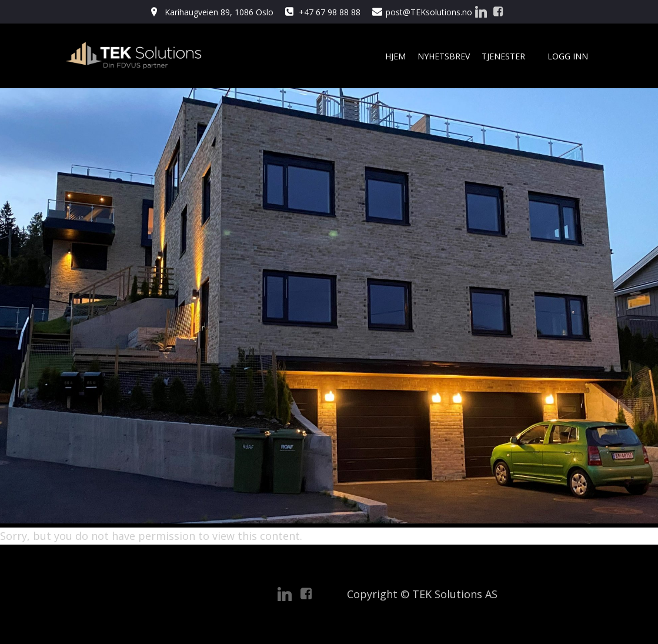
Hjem (395, 56)
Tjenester (509, 56)
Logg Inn (568, 56)
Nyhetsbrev (444, 56)
